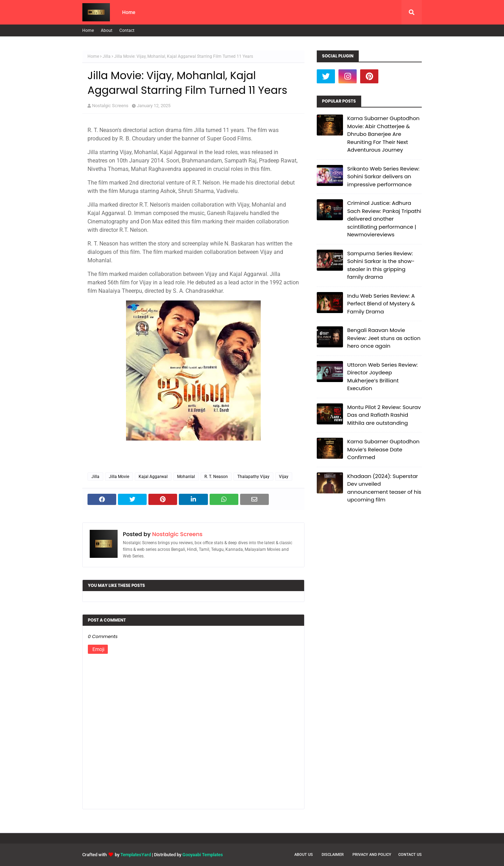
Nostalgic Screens (110, 106)
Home (88, 30)
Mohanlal (186, 477)
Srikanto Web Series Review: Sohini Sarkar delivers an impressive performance (383, 176)
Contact (127, 30)
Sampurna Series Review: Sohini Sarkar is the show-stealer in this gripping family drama (381, 265)
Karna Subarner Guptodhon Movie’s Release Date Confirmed (383, 449)
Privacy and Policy (372, 855)
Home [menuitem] (129, 12)
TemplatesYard (136, 855)
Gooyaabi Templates (203, 855)
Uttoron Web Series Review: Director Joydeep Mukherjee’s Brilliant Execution (382, 377)
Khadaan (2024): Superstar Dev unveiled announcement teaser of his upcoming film (384, 488)
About (107, 30)
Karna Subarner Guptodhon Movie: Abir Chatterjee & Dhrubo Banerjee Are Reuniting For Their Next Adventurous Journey (383, 134)
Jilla (107, 56)
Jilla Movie (119, 477)
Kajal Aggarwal (153, 477)
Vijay (284, 477)
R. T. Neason (216, 477)
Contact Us (410, 855)
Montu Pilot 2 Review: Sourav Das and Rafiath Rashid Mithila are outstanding (384, 415)
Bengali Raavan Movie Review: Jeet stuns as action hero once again (384, 338)
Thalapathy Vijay (253, 477)
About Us (304, 855)
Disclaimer (333, 855)
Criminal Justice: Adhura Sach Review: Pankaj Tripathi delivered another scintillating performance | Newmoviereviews (384, 219)
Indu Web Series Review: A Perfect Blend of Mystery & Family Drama (381, 304)
